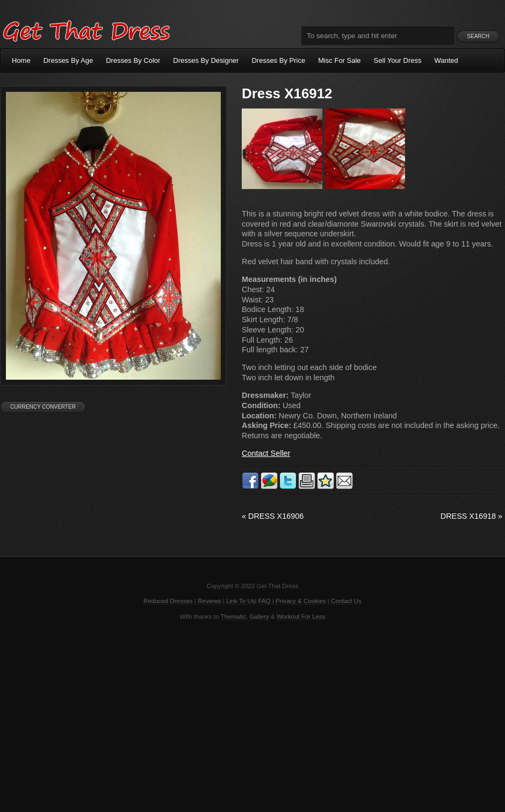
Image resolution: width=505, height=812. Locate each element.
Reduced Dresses (168, 601)
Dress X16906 (273, 516)
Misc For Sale (339, 60)
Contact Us (346, 601)
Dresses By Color (133, 60)
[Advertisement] (252, 715)
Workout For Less (301, 617)
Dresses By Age (68, 60)
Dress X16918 (471, 516)
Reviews (210, 601)
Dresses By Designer (206, 60)
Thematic (233, 617)
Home (21, 60)
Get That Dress (86, 30)
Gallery (259, 617)
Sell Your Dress (398, 60)
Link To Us (241, 601)
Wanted (446, 60)
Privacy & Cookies (301, 601)
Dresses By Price (278, 60)
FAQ (265, 601)
